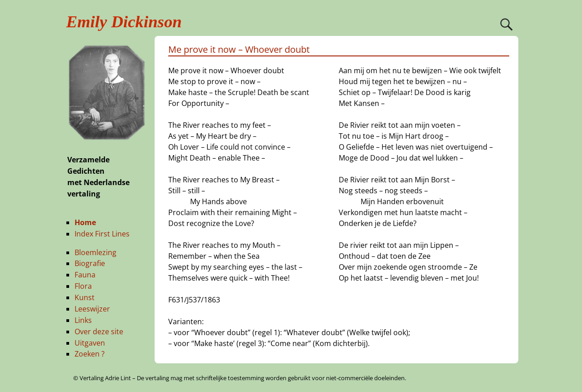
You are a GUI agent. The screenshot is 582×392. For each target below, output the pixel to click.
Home (85, 222)
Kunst (85, 297)
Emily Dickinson (124, 22)
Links (83, 320)
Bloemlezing (95, 252)
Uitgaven (90, 343)
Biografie (90, 263)
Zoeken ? (90, 354)
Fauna (85, 275)
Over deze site (99, 332)
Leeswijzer (92, 309)
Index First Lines (102, 234)
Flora (83, 286)
